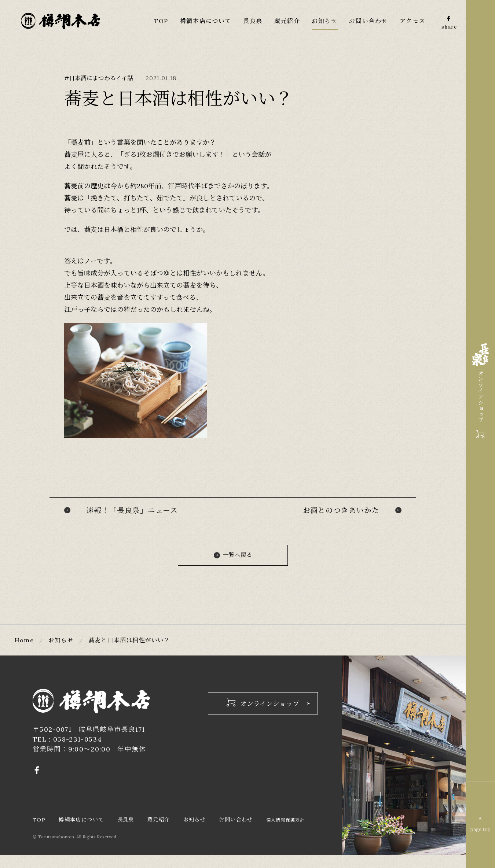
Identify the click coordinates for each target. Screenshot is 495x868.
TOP (161, 21)
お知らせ (324, 21)
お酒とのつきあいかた (341, 511)
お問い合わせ (368, 21)
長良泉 (252, 21)
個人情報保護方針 (54, 833)
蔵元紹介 (287, 21)
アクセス (412, 21)
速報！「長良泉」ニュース (132, 511)
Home (24, 642)
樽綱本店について (206, 21)
